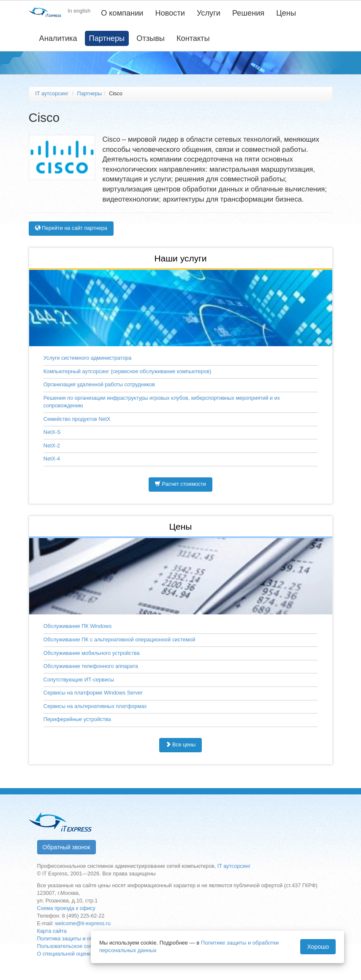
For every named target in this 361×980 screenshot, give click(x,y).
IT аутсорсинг (52, 94)
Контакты (193, 38)
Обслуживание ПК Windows (77, 626)
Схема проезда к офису (66, 908)
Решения (248, 13)
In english (79, 11)
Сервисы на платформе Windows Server (93, 693)
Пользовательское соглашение (75, 946)
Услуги (209, 13)
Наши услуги (180, 258)
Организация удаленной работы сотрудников (99, 385)
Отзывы (151, 38)
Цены (286, 13)
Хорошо (318, 947)
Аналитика (58, 38)
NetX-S (52, 432)
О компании (122, 13)
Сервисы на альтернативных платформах (95, 706)
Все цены (181, 745)
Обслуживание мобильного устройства (92, 653)
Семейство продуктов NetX (77, 419)
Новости (170, 13)
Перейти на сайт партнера (71, 228)
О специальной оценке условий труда (84, 954)
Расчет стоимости (180, 484)
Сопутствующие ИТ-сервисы (79, 680)
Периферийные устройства (77, 719)
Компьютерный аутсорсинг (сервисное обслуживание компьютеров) (127, 372)
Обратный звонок (66, 847)
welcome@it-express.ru (83, 923)
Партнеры (107, 38)
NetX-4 (52, 459)
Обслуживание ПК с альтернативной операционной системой (119, 640)
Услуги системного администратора (87, 358)
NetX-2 (52, 446)
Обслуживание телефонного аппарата (91, 666)
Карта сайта (52, 931)
